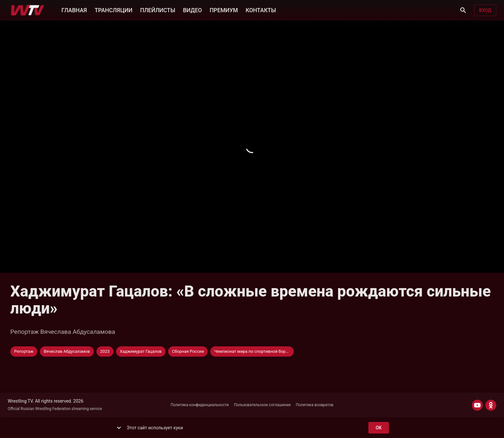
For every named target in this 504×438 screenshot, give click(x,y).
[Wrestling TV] (27, 10)
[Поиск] (463, 10)
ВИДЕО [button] (192, 10)
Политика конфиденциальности (200, 405)
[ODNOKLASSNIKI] (491, 405)
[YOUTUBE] (477, 405)
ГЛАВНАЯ (74, 10)
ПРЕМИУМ (224, 10)
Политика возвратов (315, 405)
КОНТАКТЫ (261, 10)
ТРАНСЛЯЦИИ (113, 10)
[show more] (119, 428)
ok (379, 428)
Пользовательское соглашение (262, 405)
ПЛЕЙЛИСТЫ (158, 10)
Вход (485, 10)
